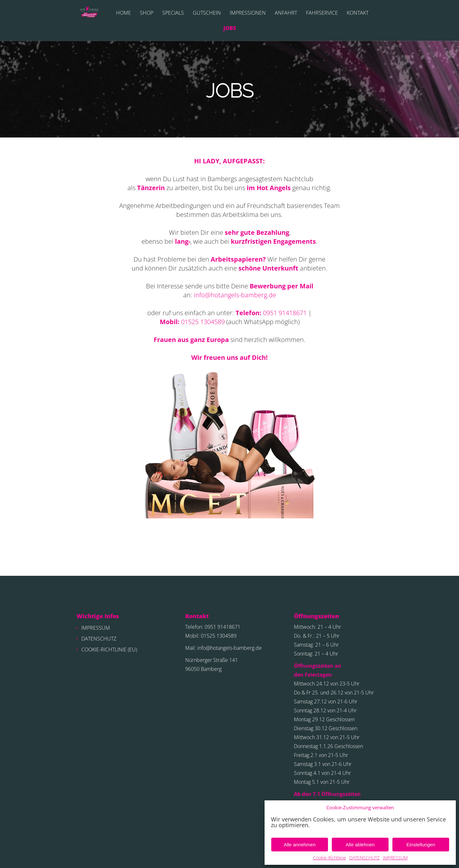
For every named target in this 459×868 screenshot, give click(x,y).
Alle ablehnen (360, 845)
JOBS (230, 29)
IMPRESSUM (395, 858)
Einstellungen (421, 845)
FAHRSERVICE (322, 13)
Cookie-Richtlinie (330, 858)
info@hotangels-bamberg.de (235, 295)
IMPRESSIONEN (248, 13)
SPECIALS (173, 13)
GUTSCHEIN (207, 13)
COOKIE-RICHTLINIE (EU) (109, 649)
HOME (124, 13)
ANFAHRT (286, 13)
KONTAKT (358, 13)
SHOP (147, 13)
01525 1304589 (203, 322)
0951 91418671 (285, 313)
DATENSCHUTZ (364, 858)
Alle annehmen (300, 845)
